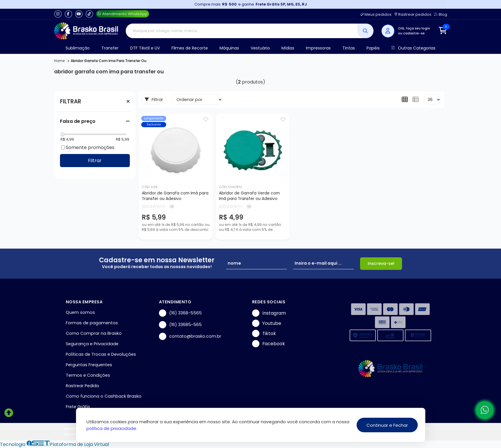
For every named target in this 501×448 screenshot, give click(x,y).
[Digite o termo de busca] (241, 31)
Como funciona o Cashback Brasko (104, 396)
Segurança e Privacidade (92, 344)
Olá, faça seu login (414, 28)
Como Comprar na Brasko (94, 333)
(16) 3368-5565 (180, 313)
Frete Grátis (78, 407)
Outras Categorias (413, 48)
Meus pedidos (376, 14)
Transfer (110, 48)
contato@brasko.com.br (190, 336)
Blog (441, 14)
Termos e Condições (88, 375)
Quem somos (80, 312)
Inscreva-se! (381, 263)
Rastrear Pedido (83, 386)
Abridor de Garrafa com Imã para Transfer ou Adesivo (175, 196)
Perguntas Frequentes (89, 365)
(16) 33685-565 (180, 325)
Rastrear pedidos (413, 14)
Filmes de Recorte (190, 48)
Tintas (349, 48)
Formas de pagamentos (92, 323)
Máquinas (229, 48)
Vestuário (260, 48)
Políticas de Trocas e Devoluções (101, 354)
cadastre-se (414, 33)
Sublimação (78, 48)
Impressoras (318, 48)
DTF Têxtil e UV (145, 48)
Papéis (373, 48)
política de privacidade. (112, 428)
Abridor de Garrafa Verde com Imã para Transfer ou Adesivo (249, 196)
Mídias (288, 48)
